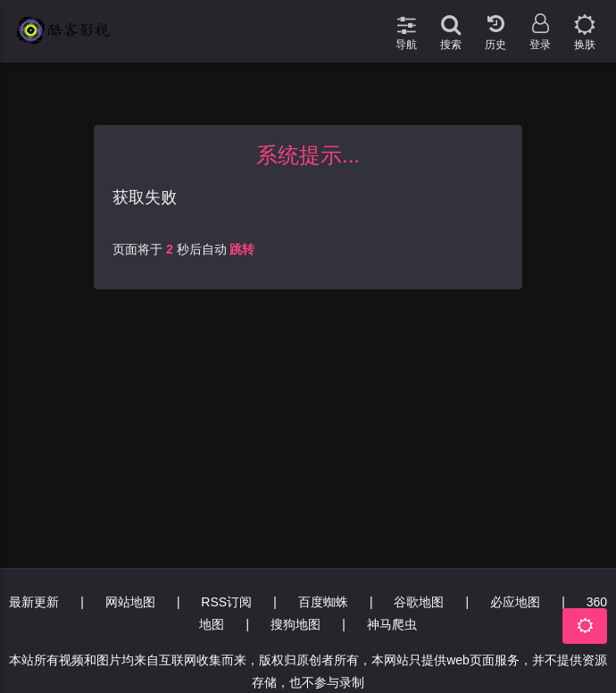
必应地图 (515, 602)
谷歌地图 (419, 602)
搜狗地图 (296, 624)
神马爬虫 (392, 624)
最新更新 (34, 602)
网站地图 (130, 602)
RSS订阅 (226, 602)
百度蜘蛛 (323, 602)
